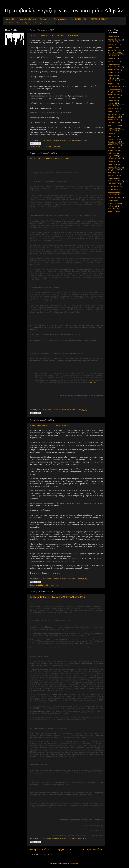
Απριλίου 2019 (113, 139)
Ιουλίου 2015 (113, 195)
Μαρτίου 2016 (113, 178)
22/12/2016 (40, 147)
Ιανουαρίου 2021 (114, 89)
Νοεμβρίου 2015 (114, 189)
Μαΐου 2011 (112, 209)
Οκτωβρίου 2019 (114, 123)
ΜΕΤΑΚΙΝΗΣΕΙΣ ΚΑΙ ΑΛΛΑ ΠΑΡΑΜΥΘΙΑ (49, 426)
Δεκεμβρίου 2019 (114, 117)
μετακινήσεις (54, 585)
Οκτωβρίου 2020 (114, 97)
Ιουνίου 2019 (113, 134)
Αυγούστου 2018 (114, 150)
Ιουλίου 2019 (113, 131)
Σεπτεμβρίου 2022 (114, 53)
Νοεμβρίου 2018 (114, 145)
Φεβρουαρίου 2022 (115, 67)
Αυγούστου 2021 (114, 72)
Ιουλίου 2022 (113, 56)
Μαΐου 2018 (112, 153)
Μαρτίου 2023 (113, 47)
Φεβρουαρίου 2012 (115, 198)
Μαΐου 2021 (112, 78)
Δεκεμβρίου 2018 (114, 142)
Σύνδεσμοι (39, 23)
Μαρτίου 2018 (113, 156)
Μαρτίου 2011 (113, 212)
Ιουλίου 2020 (113, 100)
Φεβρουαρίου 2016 (115, 181)
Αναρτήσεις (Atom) (45, 854)
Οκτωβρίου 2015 (114, 192)
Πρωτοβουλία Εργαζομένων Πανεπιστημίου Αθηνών (64, 10)
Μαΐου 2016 (112, 173)
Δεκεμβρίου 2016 (114, 170)
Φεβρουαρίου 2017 (115, 167)
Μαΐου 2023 (112, 42)
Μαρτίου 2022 (113, 64)
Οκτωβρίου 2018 (114, 148)
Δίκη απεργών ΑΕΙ (60, 19)
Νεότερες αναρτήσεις (40, 849)
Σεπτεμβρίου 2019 (114, 125)
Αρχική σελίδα (10, 19)
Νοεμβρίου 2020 (114, 95)
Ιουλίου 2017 (113, 162)
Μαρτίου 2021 (113, 84)
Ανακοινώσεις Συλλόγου (28, 19)
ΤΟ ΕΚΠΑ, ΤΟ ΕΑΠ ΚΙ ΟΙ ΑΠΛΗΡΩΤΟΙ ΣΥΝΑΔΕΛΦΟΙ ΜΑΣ (57, 597)
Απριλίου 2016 (113, 175)
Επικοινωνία (50, 23)
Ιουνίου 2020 (113, 103)
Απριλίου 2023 (113, 45)
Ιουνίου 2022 (113, 59)
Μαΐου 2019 (112, 136)
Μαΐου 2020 (112, 106)
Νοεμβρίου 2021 (114, 70)
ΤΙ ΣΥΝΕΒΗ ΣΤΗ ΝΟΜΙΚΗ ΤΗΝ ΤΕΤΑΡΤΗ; (50, 159)
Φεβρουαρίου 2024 (115, 39)
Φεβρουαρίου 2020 (115, 114)
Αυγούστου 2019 (114, 128)
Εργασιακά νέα (45, 19)
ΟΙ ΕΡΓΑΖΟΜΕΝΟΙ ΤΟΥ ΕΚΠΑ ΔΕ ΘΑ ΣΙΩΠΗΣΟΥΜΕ (54, 36)
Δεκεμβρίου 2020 (114, 92)
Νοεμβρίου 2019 (114, 120)
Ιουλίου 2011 (113, 206)
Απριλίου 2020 (113, 109)
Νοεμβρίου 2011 (114, 200)
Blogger (76, 863)
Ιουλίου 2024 (113, 36)
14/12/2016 (40, 585)
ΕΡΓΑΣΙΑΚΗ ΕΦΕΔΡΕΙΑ (100, 19)
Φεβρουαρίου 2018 (115, 159)
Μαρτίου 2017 (113, 164)
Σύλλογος (57, 147)
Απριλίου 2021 (113, 81)
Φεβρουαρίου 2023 (115, 50)
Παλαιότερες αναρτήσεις (91, 849)
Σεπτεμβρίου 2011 (114, 203)
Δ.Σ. (46, 147)
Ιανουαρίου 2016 (114, 184)
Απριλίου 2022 (113, 61)
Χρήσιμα (28, 23)
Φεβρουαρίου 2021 (115, 86)
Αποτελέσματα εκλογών (13, 23)
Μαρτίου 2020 (113, 111)
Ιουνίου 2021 (113, 75)
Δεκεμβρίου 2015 (114, 186)
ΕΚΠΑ (50, 147)
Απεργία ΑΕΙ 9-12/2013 (79, 19)
